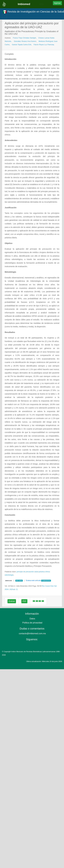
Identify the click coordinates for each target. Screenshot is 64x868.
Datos (32, 619)
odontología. (9, 575)
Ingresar (57, 3)
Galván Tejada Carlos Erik (22, 45)
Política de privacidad (32, 623)
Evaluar (12, 601)
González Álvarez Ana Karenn (25, 41)
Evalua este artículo (33, 580)
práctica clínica (44, 572)
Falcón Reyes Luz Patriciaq (44, 45)
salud (36, 572)
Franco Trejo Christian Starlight (24, 38)
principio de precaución (25, 572)
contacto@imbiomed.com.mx (32, 633)
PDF (24, 601)
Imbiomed (24, 4)
